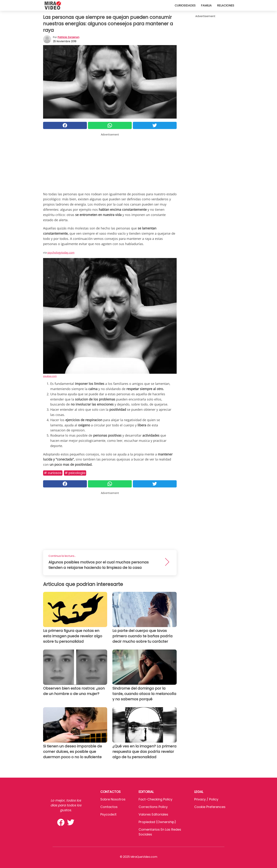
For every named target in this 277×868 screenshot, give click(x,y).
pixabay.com (50, 376)
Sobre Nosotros (113, 799)
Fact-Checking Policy (155, 799)
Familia (206, 5)
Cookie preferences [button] (210, 807)
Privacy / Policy (206, 799)
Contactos (109, 807)
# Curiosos (53, 473)
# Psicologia (75, 473)
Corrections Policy (153, 807)
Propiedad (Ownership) (157, 822)
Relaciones (226, 5)
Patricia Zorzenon (68, 37)
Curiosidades (185, 5)
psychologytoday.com (61, 252)
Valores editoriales (153, 814)
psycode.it (108, 814)
